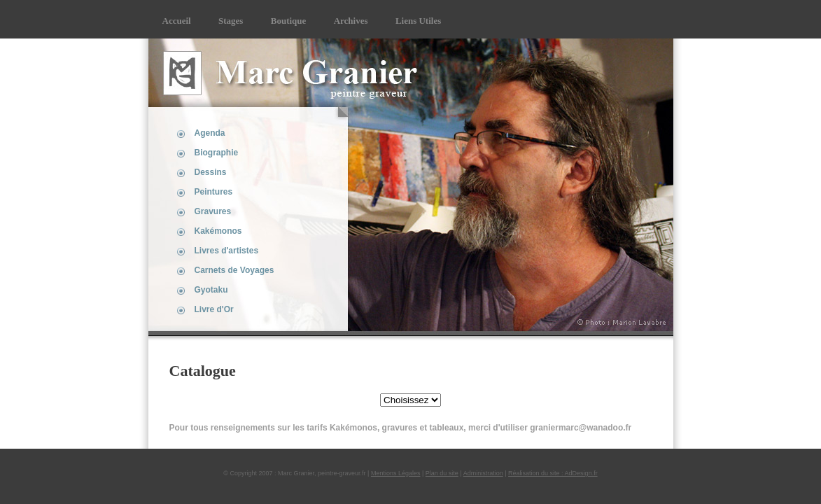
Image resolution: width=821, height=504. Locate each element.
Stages (231, 21)
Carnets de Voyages (234, 270)
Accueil (177, 21)
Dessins (211, 172)
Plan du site (442, 473)
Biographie (217, 153)
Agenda (210, 133)
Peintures (214, 192)
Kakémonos (218, 231)
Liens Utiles (418, 21)
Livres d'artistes (227, 251)
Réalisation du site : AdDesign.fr (553, 473)
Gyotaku (211, 290)
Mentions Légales (396, 473)
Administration (483, 473)
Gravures (213, 211)
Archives (351, 21)
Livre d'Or (214, 309)
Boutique (289, 21)
